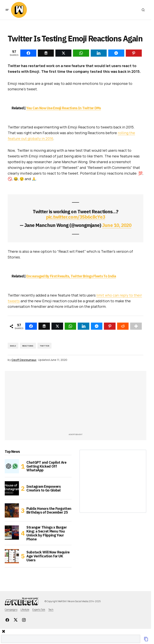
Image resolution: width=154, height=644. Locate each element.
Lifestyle (25, 610)
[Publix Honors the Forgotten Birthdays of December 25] (12, 510)
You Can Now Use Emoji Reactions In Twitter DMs (64, 108)
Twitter (44, 346)
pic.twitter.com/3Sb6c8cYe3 (76, 217)
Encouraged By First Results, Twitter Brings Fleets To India (71, 276)
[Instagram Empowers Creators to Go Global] (12, 488)
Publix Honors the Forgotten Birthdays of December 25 (49, 511)
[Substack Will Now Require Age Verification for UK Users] (12, 556)
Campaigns (11, 610)
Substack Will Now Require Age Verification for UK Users (48, 556)
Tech (51, 610)
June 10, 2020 (117, 225)
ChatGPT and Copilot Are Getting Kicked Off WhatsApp (46, 466)
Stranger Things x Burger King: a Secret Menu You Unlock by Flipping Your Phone (47, 533)
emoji (13, 346)
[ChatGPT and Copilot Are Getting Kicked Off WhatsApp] (12, 466)
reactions (28, 346)
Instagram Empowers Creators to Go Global (44, 488)
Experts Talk (39, 610)
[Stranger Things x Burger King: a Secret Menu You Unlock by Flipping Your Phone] (12, 533)
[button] (7, 10)
